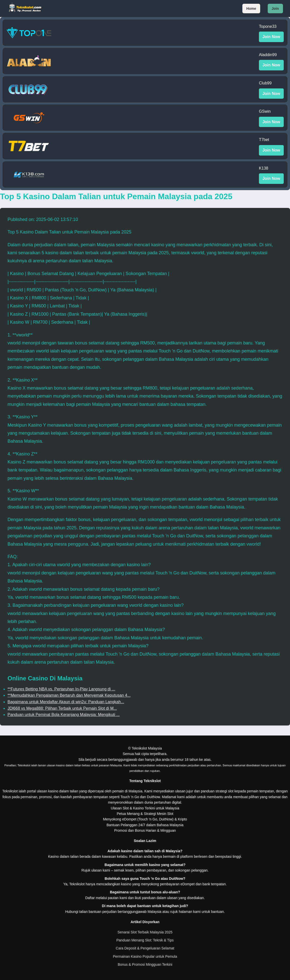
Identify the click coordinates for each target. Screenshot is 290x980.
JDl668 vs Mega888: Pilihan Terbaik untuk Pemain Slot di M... (62, 708)
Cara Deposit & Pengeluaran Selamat (145, 948)
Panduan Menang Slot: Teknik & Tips (145, 940)
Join (275, 9)
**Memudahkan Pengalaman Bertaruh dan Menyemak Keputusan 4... (69, 695)
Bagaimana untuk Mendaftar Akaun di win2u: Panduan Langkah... (66, 702)
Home (251, 9)
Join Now (271, 37)
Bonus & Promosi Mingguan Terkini (145, 964)
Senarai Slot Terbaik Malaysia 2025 (145, 932)
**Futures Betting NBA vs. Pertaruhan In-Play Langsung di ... (61, 689)
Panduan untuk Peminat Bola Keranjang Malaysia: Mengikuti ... (64, 715)
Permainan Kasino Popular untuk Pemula (145, 956)
